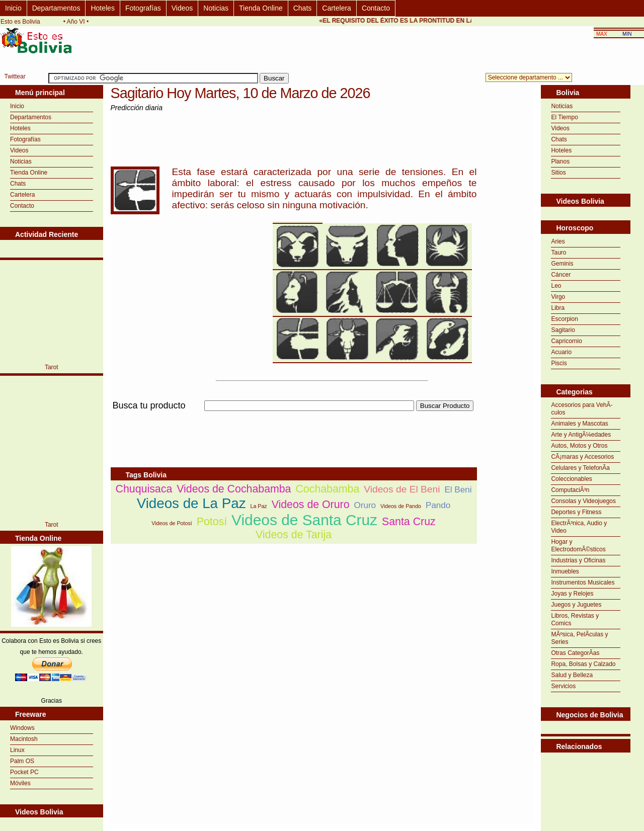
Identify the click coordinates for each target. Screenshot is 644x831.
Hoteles (102, 8)
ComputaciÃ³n (570, 490)
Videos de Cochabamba (234, 489)
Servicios (563, 686)
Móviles (20, 783)
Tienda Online (261, 8)
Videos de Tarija (294, 535)
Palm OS (22, 761)
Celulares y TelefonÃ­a (580, 468)
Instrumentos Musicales (583, 583)
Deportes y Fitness (576, 512)
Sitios (558, 173)
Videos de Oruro (311, 505)
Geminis (562, 264)
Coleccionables (571, 479)
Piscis (559, 363)
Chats (303, 8)
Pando (438, 505)
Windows (22, 728)
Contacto (376, 8)
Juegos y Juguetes (576, 605)
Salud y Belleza (572, 675)
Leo (556, 286)
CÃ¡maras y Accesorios (582, 457)
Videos (182, 8)
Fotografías (143, 8)
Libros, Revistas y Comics (575, 619)
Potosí (212, 522)
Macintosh (24, 739)
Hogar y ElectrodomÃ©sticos (578, 546)
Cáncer (561, 275)
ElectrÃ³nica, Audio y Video (579, 527)
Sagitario (563, 330)
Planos (560, 161)
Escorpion (564, 319)
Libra (558, 308)
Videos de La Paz (191, 503)
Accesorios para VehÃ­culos (582, 409)
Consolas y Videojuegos (583, 501)
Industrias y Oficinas (578, 560)
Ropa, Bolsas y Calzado (583, 664)
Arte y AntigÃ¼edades (581, 435)
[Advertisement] (294, 417)
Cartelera (337, 8)
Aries (558, 241)
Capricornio (566, 341)
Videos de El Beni (402, 489)
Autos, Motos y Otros (579, 446)
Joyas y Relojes (572, 594)
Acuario (561, 352)
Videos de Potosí (172, 523)
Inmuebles (565, 571)
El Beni (458, 490)
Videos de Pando (401, 506)
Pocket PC (24, 772)
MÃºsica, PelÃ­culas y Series (579, 638)
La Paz (258, 506)
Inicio (13, 8)
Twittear (15, 76)
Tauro (558, 253)
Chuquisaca (144, 489)
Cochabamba (327, 489)
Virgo (558, 297)
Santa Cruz (409, 522)
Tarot (52, 367)
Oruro (365, 505)
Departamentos (56, 8)
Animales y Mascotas (579, 424)
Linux (17, 750)
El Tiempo (564, 117)
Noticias (216, 8)
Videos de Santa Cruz (304, 520)
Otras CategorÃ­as (575, 653)
